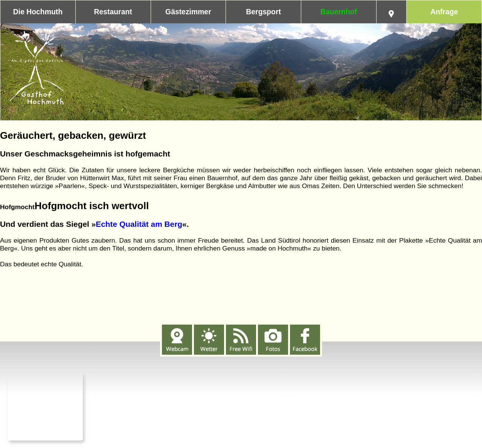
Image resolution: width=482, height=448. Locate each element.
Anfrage (444, 12)
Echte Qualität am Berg (139, 224)
